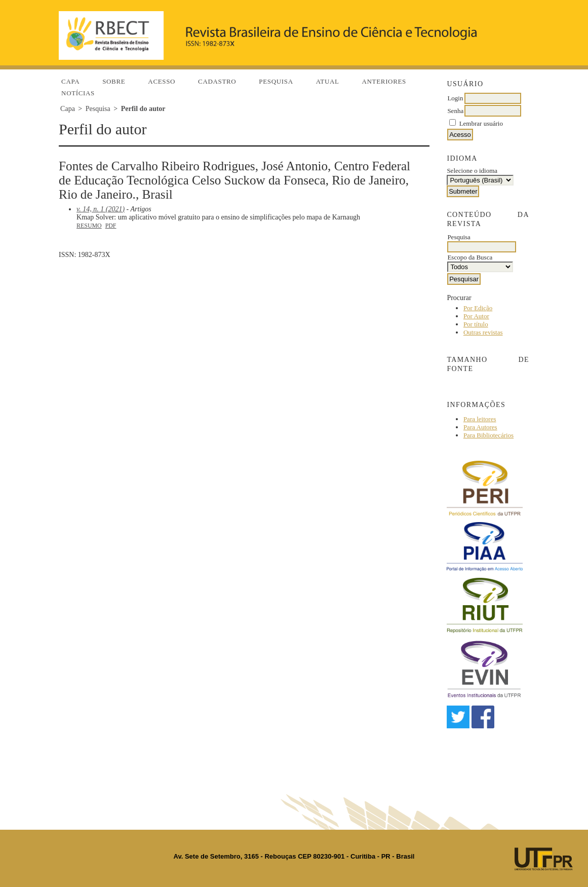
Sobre (114, 81)
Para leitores (480, 419)
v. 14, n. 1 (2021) (101, 209)
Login (455, 98)
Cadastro (217, 81)
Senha (455, 111)
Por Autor (476, 316)
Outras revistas (483, 332)
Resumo (89, 226)
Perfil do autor (143, 109)
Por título (476, 324)
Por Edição (478, 308)
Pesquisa (276, 81)
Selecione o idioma (472, 171)
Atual (328, 81)
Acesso (162, 81)
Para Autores (480, 427)
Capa (70, 81)
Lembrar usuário (481, 123)
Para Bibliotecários (488, 435)
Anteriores (384, 81)
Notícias (78, 93)
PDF (111, 226)
